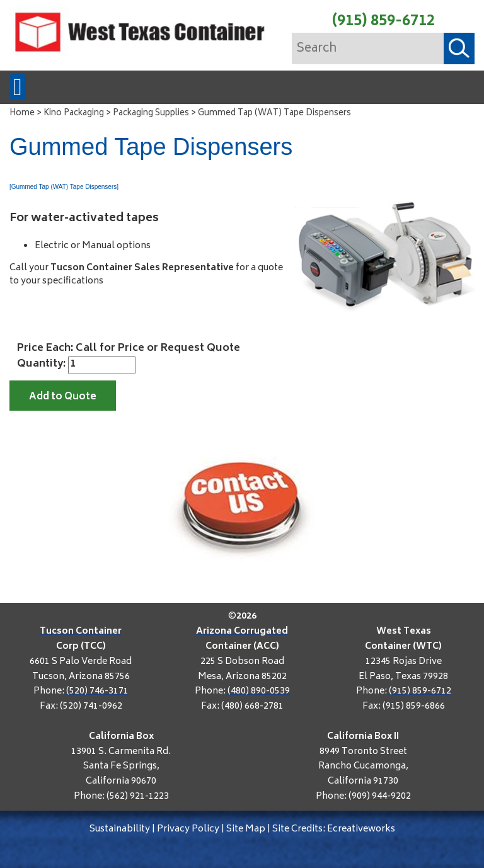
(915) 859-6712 (383, 22)
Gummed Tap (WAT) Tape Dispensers (274, 114)
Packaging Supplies (151, 114)
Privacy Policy (188, 829)
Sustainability (120, 829)
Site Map (246, 829)
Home (22, 114)
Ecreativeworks (361, 829)
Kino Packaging (74, 114)
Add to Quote (63, 397)
